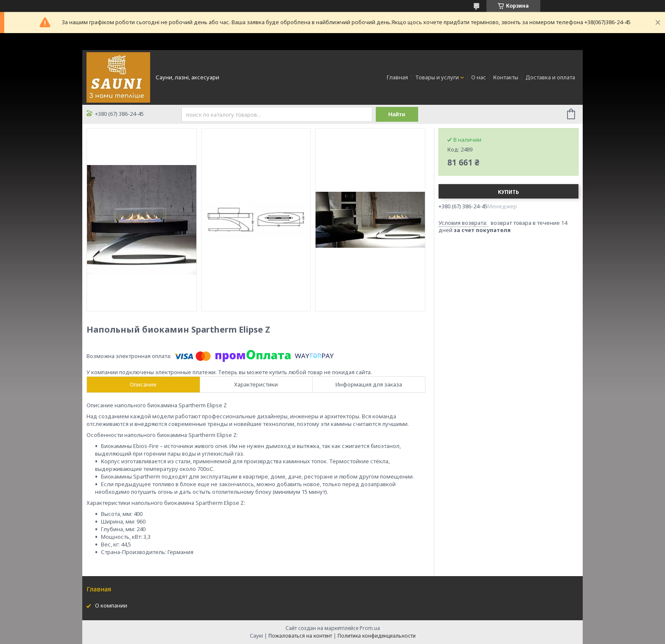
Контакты (506, 77)
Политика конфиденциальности (377, 636)
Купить (509, 192)
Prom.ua (370, 628)
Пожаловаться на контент (300, 636)
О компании (111, 605)
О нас (479, 77)
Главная (397, 77)
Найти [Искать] (397, 114)
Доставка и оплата (550, 77)
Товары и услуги (437, 77)
